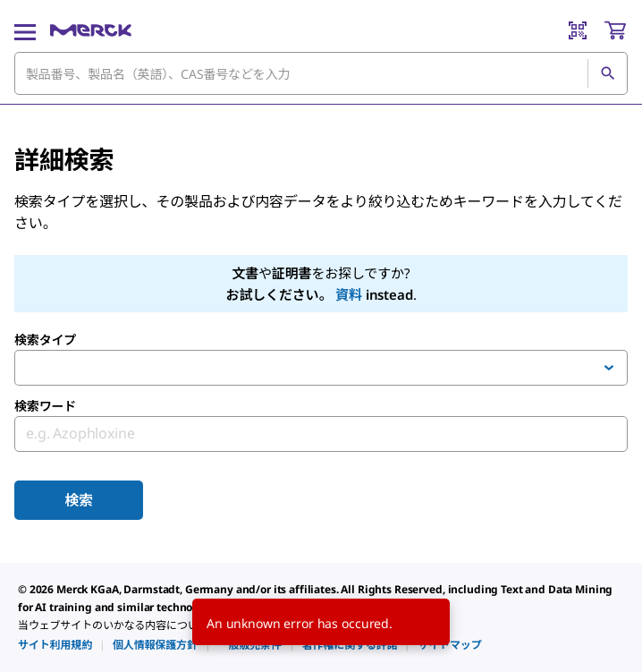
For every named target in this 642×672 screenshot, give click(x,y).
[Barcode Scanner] (578, 30)
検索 (79, 500)
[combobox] (321, 73)
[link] (55, 645)
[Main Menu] (25, 30)
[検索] (607, 73)
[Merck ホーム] (91, 30)
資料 (349, 294)
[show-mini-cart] (615, 30)
